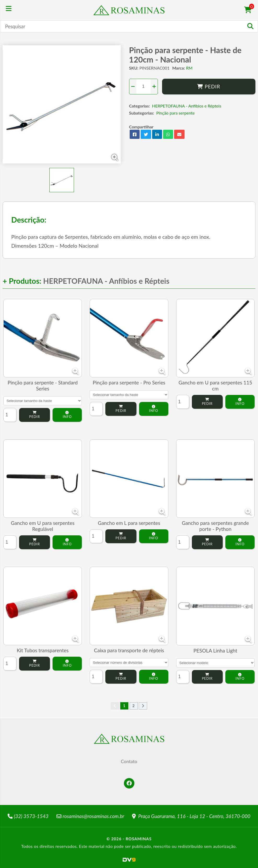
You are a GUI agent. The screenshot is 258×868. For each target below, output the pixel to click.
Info (67, 415)
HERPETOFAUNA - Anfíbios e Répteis (187, 106)
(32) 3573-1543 (28, 816)
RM (189, 68)
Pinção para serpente (176, 113)
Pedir (209, 86)
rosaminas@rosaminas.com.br (90, 816)
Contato (129, 761)
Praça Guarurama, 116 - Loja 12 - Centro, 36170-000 (191, 816)
